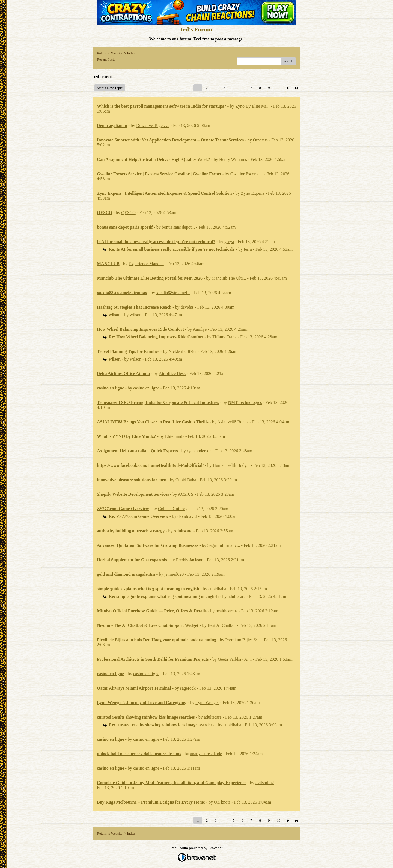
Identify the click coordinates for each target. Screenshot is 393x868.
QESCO (128, 213)
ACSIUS (186, 494)
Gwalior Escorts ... (247, 174)
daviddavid (187, 516)
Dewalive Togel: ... (153, 126)
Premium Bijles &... (243, 640)
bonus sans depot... (178, 227)
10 (279, 88)
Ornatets (260, 140)
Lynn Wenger (207, 703)
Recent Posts (106, 59)
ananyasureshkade (206, 754)
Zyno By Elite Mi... (252, 106)
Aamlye (200, 329)
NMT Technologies (245, 402)
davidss (187, 307)
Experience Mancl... (146, 264)
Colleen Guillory (173, 509)
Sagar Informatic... (224, 545)
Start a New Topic (110, 88)
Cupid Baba (186, 480)
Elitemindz (175, 436)
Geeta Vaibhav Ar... (235, 659)
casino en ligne (146, 388)
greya (229, 242)
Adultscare (183, 531)
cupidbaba (217, 589)
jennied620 (174, 574)
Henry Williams (233, 159)
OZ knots (222, 802)
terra (248, 249)
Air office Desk (172, 374)
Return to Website (110, 53)
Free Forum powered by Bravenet (196, 848)
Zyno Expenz (253, 193)
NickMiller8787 (182, 351)
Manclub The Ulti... (229, 278)
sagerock (188, 688)
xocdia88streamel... (173, 293)
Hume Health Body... (231, 465)
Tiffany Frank (224, 337)
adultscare (236, 596)
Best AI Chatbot (221, 625)
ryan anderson (199, 451)
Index (131, 53)
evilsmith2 (265, 783)
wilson (136, 315)
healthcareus (227, 611)
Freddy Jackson (190, 560)
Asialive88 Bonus (233, 422)
